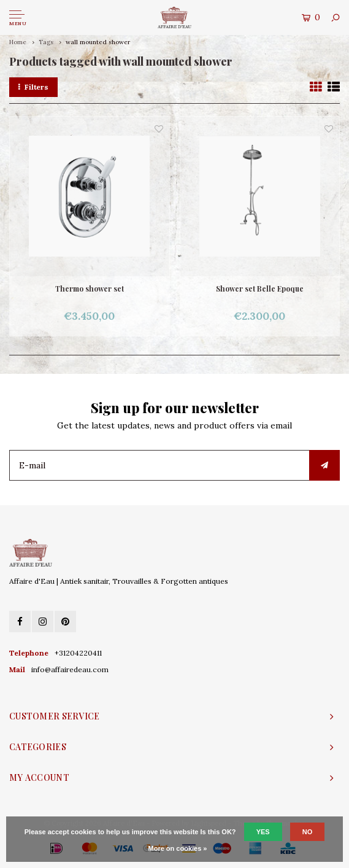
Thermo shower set (90, 289)
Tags (46, 42)
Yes (263, 832)
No (308, 832)
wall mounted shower (98, 42)
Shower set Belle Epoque (260, 289)
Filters (33, 87)
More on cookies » (178, 848)
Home (18, 42)
